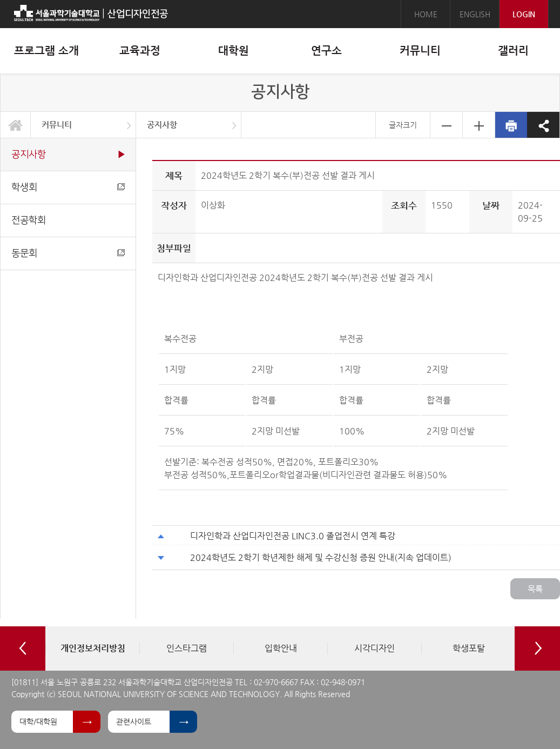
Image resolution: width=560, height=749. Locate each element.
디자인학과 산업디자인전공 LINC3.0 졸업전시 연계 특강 (293, 536)
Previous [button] (23, 648)
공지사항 (162, 125)
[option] (92, 648)
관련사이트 (134, 721)
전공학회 (29, 220)
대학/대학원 (38, 721)
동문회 (68, 253)
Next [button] (537, 648)
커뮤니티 (57, 125)
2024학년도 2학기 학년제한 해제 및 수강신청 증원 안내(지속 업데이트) (321, 557)
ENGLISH (475, 14)
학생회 (68, 187)
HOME (426, 14)
